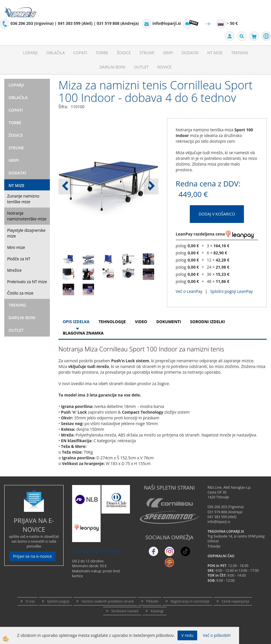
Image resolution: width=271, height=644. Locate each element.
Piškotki (152, 601)
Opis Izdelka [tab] (76, 322)
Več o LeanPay (189, 291)
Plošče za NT (19, 259)
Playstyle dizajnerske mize (26, 233)
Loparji (30, 53)
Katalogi (157, 611)
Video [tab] (141, 322)
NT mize (215, 53)
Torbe (102, 53)
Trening (240, 53)
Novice (164, 67)
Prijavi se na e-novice (32, 556)
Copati (80, 53)
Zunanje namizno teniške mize (23, 199)
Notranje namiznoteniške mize (27, 216)
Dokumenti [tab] (169, 322)
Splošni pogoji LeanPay (232, 291)
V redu (187, 635)
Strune (147, 53)
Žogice (124, 53)
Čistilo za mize (20, 293)
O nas (30, 601)
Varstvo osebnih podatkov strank (108, 601)
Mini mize (16, 247)
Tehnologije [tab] (112, 322)
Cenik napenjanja (235, 601)
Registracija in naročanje (190, 601)
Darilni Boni (112, 67)
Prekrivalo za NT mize (27, 282)
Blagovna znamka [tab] (83, 333)
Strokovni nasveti (125, 611)
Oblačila (55, 53)
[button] (151, 186)
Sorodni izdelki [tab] (207, 322)
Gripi (168, 53)
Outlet (141, 67)
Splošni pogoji (58, 601)
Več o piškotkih (217, 635)
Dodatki (190, 53)
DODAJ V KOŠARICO (217, 214)
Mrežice (14, 270)
